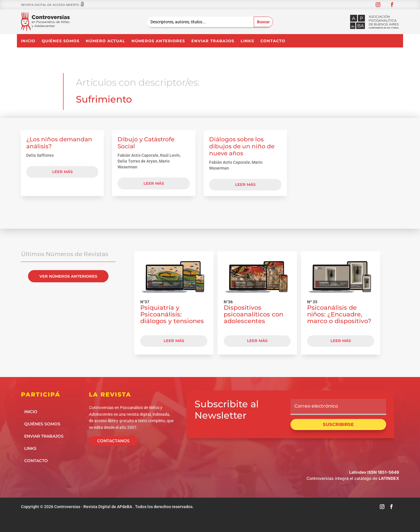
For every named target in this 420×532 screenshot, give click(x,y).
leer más (62, 172)
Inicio (28, 41)
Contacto (273, 41)
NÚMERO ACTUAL (105, 41)
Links (247, 41)
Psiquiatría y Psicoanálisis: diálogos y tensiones (172, 314)
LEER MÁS (174, 341)
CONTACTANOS (113, 441)
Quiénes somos (61, 41)
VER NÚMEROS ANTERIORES (68, 276)
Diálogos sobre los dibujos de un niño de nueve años (242, 146)
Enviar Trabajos (213, 41)
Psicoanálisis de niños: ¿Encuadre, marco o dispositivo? (339, 314)
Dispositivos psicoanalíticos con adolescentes (253, 314)
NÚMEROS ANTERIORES (158, 41)
